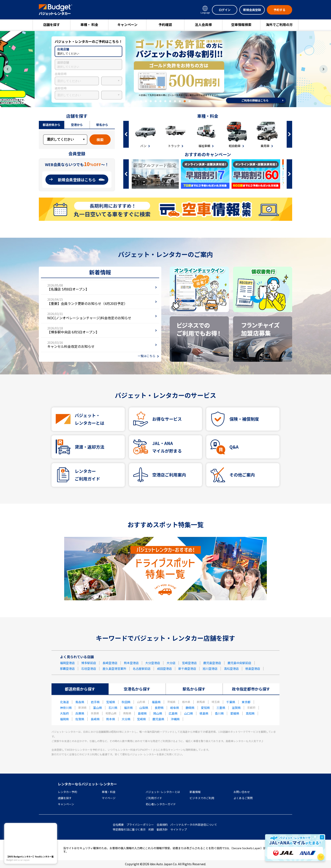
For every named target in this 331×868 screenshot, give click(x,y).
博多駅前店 (89, 663)
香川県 (219, 713)
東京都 (246, 702)
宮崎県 (141, 719)
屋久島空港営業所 (114, 669)
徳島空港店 (253, 669)
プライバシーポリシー (140, 825)
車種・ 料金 (89, 25)
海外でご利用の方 (279, 25)
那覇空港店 (67, 669)
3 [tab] (151, 101)
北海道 (64, 702)
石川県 (113, 708)
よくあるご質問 (243, 798)
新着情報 (195, 792)
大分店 (171, 663)
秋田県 (126, 702)
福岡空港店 (67, 663)
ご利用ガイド (154, 798)
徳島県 (204, 713)
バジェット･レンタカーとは (163, 792)
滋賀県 (236, 708)
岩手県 (95, 702)
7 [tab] (170, 101)
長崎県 (95, 719)
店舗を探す (52, 25)
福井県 (128, 708)
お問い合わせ (242, 792)
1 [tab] (141, 101)
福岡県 (64, 719)
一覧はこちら (147, 356)
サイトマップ (179, 829)
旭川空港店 (210, 669)
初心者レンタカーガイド (161, 804)
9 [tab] (180, 101)
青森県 (80, 702)
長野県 (159, 708)
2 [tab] (146, 101)
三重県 (221, 708)
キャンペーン (127, 25)
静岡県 (190, 708)
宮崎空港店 (189, 663)
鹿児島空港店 (212, 663)
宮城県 (111, 702)
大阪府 (64, 713)
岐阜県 (175, 708)
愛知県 (205, 708)
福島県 (156, 702)
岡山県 (158, 713)
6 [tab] (165, 101)
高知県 (250, 713)
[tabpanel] (165, 69)
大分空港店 (153, 663)
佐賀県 (80, 719)
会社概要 (118, 825)
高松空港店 (231, 669)
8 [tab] (175, 101)
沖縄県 (175, 719)
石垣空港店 (89, 669)
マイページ (109, 798)
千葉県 (231, 702)
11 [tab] (190, 101)
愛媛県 (235, 713)
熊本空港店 (131, 663)
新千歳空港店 (187, 669)
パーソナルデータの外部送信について (194, 825)
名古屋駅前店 (142, 669)
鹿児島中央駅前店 (239, 663)
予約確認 (165, 25)
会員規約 (162, 825)
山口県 (189, 713)
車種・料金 (109, 792)
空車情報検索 (241, 25)
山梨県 (144, 708)
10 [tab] (185, 101)
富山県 (98, 708)
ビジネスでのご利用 (202, 798)
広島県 (173, 713)
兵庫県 (80, 713)
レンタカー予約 (67, 792)
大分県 (126, 719)
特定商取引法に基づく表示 (129, 829)
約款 (151, 829)
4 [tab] (156, 101)
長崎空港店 (110, 663)
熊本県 (111, 719)
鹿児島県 (158, 719)
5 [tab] (160, 101)
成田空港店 (164, 669)
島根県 (142, 713)
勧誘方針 (162, 829)
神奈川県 (66, 708)
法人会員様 (203, 25)
